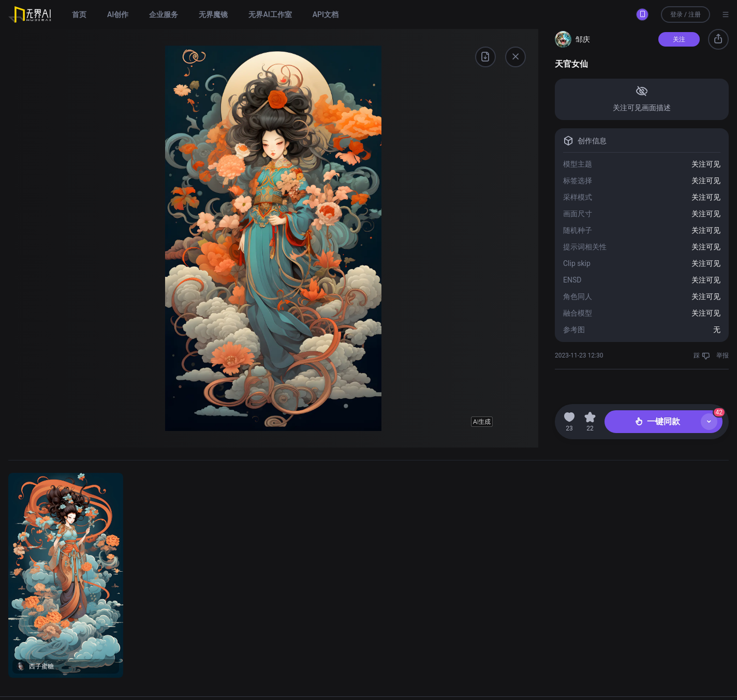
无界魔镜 (213, 14)
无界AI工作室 (270, 14)
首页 (79, 14)
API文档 (326, 14)
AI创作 (118, 14)
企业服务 (164, 14)
